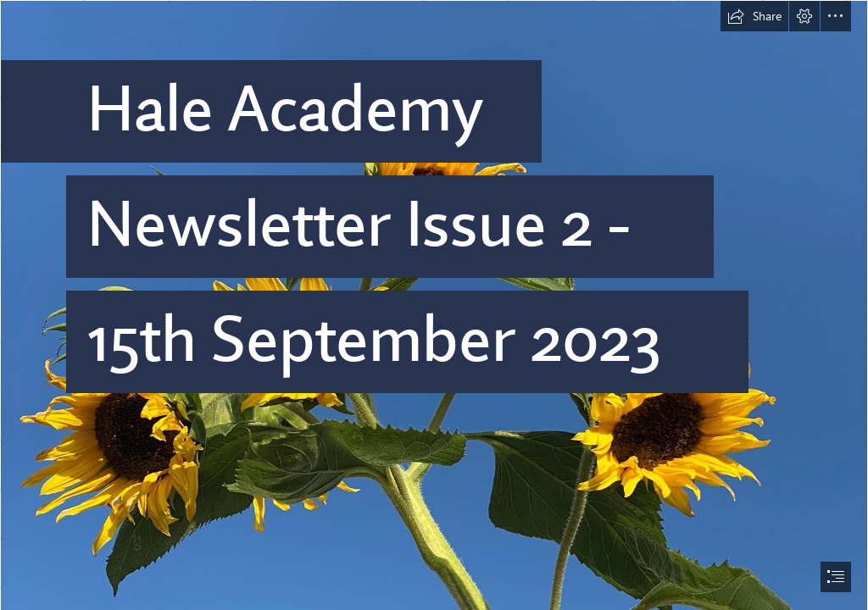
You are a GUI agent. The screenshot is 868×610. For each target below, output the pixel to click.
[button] (754, 16)
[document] (434, 305)
